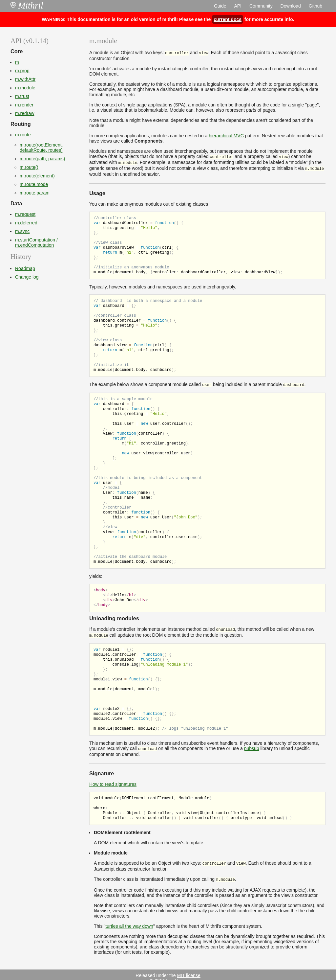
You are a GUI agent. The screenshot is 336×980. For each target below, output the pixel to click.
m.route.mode (34, 184)
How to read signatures (113, 779)
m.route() (29, 167)
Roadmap (25, 268)
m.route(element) (37, 176)
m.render (24, 105)
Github (315, 6)
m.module (25, 88)
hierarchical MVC (226, 135)
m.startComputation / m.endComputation (36, 242)
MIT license (189, 969)
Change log (27, 277)
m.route (23, 135)
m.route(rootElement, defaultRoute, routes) (41, 148)
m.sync (22, 231)
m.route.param (35, 193)
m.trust (22, 96)
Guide (220, 6)
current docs (228, 19)
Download (291, 6)
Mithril (27, 6)
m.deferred (26, 223)
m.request (25, 214)
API (238, 6)
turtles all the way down (129, 920)
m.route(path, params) (42, 159)
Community (261, 6)
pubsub (252, 744)
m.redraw (25, 113)
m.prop (22, 71)
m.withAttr (25, 79)
